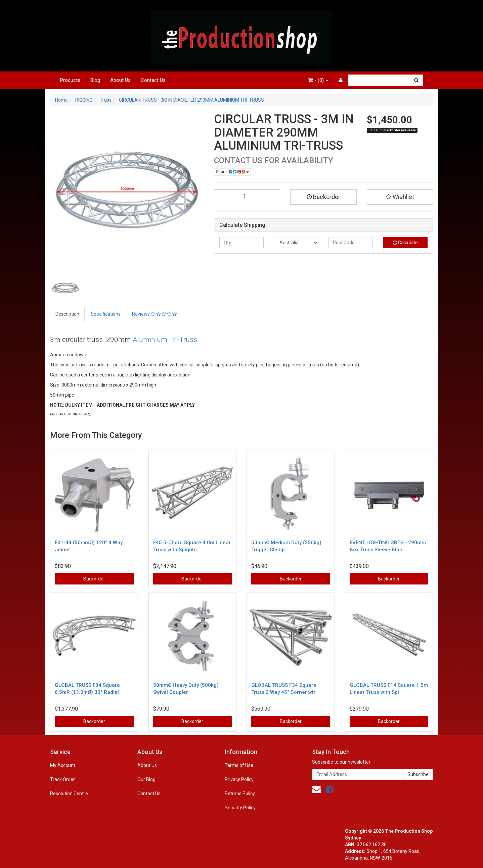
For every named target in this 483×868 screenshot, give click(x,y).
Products (70, 80)
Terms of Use (239, 765)
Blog (95, 80)
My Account (63, 765)
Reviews (154, 314)
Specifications (106, 314)
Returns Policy (240, 794)
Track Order (62, 779)
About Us (120, 80)
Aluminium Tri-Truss (165, 340)
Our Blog (146, 779)
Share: (232, 172)
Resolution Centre (69, 794)
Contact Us (153, 80)
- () (318, 80)
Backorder (323, 197)
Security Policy (240, 808)
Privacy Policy (239, 779)
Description (67, 314)
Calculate (405, 243)
